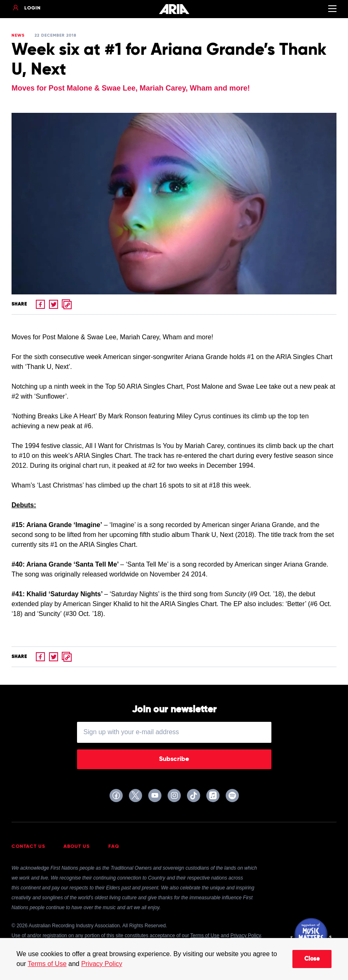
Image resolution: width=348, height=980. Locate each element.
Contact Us (28, 847)
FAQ (114, 847)
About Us (77, 847)
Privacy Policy (102, 964)
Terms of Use (47, 964)
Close (312, 959)
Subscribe (174, 759)
